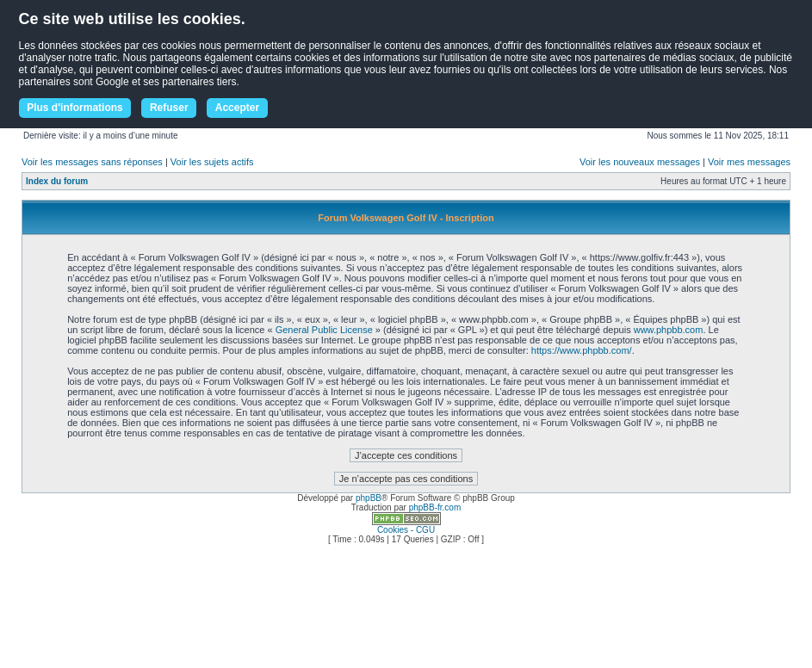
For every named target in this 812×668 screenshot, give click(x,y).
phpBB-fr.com (435, 507)
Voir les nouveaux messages (640, 162)
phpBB (369, 498)
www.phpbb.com (669, 330)
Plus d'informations (75, 108)
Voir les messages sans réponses (92, 162)
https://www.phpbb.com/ (582, 350)
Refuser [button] (169, 108)
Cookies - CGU (406, 530)
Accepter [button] (237, 108)
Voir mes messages (749, 162)
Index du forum (57, 181)
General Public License (324, 330)
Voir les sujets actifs (212, 162)
